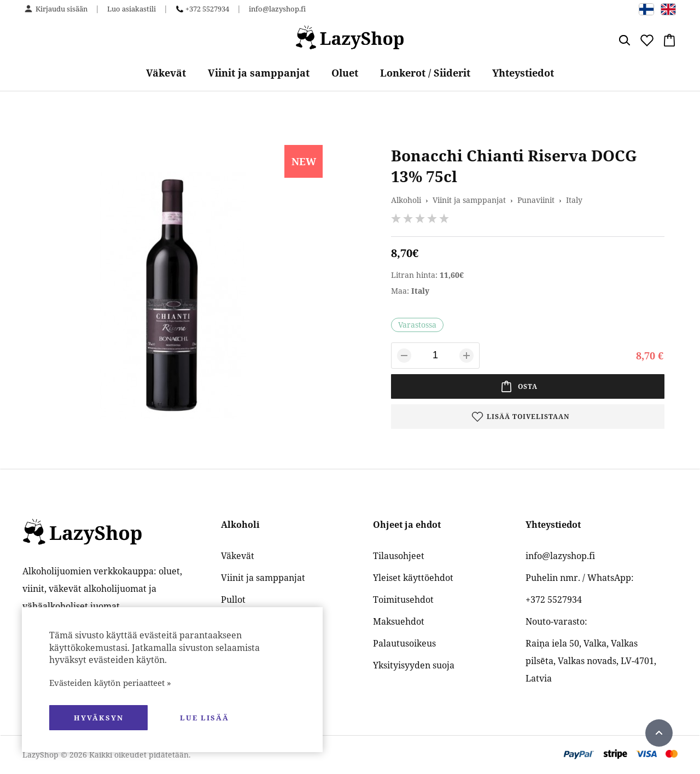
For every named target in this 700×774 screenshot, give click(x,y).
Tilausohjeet (399, 556)
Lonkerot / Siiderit (425, 73)
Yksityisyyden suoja (414, 665)
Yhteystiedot (523, 73)
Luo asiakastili (132, 9)
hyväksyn (99, 718)
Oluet (345, 73)
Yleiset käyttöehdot (413, 578)
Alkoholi (406, 200)
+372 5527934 (207, 9)
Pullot (233, 600)
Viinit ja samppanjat (259, 73)
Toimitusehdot (403, 600)
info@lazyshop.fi (277, 9)
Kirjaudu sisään (62, 9)
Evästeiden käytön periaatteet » (110, 683)
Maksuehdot (399, 621)
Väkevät (166, 73)
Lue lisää (205, 718)
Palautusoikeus (404, 643)
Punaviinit (536, 200)
